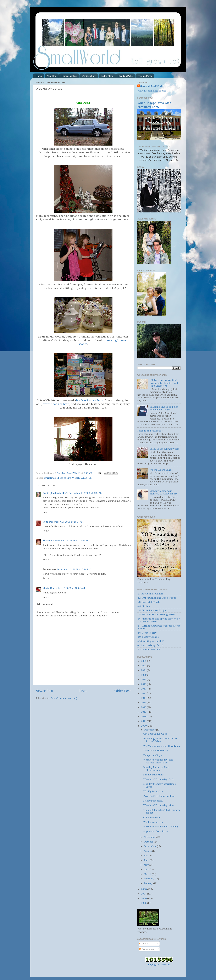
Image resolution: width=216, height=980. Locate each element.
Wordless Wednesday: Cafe (159, 779)
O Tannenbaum (152, 817)
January (149, 883)
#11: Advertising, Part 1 (150, 645)
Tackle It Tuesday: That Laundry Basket (162, 811)
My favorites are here (90, 400)
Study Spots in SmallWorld (164, 449)
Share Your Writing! (149, 649)
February (149, 879)
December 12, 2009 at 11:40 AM (71, 540)
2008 (144, 889)
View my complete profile (152, 91)
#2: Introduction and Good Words (157, 598)
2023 (144, 661)
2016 (144, 693)
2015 (144, 698)
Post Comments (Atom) (64, 698)
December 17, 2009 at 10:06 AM (68, 588)
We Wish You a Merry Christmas (162, 746)
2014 (144, 703)
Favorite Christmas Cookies (159, 796)
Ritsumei (48, 540)
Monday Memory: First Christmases (156, 768)
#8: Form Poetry (147, 633)
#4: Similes (144, 606)
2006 (144, 898)
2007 (144, 894)
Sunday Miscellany (154, 775)
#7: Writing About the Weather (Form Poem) (159, 627)
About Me (52, 76)
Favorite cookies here (55, 404)
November (150, 837)
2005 (144, 903)
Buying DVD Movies (159, 964)
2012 (144, 712)
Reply (46, 512)
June (147, 860)
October (149, 842)
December (150, 730)
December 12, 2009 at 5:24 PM (74, 569)
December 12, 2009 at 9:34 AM (85, 493)
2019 (144, 679)
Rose (45, 522)
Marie (46, 588)
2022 (144, 665)
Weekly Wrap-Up (82, 478)
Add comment (45, 604)
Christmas (50, 478)
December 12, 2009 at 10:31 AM (66, 522)
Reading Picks (126, 76)
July (146, 856)
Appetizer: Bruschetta (156, 831)
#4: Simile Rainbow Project (153, 610)
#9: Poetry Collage (148, 637)
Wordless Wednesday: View (159, 805)
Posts (144, 944)
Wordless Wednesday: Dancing (161, 827)
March (148, 874)
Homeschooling (69, 76)
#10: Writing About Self (150, 641)
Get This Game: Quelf (155, 734)
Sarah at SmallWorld (152, 86)
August (148, 851)
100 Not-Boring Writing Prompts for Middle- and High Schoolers (164, 383)
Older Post (123, 691)
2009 (144, 726)
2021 (144, 670)
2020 (144, 675)
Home (39, 76)
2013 (144, 707)
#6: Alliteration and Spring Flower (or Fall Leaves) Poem (159, 620)
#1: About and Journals (150, 594)
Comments (147, 949)
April (147, 869)
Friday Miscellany (153, 801)
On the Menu (107, 76)
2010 (144, 721)
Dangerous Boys (153, 755)
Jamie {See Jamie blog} (55, 493)
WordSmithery (89, 76)
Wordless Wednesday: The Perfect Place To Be (158, 761)
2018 (144, 684)
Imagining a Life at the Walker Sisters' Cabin (160, 740)
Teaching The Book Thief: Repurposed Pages (164, 408)
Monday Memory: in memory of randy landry (164, 492)
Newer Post (44, 691)
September (150, 846)
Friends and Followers (150, 431)
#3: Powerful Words (149, 602)
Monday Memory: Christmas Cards (159, 785)
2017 (144, 689)
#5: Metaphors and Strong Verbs (156, 614)
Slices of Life (64, 478)
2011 (144, 716)
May (147, 865)
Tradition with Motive (156, 750)
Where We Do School (161, 470)
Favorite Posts (145, 76)
